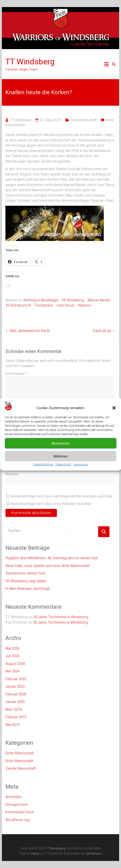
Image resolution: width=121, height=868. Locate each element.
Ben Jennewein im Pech (27, 331)
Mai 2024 (12, 671)
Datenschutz (63, 465)
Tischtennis (44, 305)
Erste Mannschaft (83, 120)
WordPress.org (17, 820)
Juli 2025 (12, 656)
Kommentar (16, 374)
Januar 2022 (15, 686)
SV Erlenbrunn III (18, 305)
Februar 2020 (16, 694)
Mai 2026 (12, 648)
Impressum (81, 465)
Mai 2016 (12, 725)
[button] (114, 408)
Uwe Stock (65, 305)
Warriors (84, 305)
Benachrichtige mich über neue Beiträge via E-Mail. (51, 504)
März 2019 (14, 709)
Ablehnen (60, 456)
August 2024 (15, 664)
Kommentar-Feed (19, 812)
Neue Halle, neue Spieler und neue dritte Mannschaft (47, 566)
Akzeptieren (61, 443)
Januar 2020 (15, 702)
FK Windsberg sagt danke (26, 581)
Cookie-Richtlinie (43, 465)
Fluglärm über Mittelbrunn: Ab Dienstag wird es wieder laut (52, 558)
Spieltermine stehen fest (25, 573)
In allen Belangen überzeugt (27, 589)
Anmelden (13, 797)
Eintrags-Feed (16, 805)
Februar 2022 (16, 679)
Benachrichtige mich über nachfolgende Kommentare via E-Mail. (62, 496)
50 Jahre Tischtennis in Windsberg (61, 617)
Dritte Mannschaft (20, 753)
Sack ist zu (104, 331)
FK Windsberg (73, 300)
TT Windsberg (30, 62)
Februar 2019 (16, 717)
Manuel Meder (99, 300)
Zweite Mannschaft (21, 768)
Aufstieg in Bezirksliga (41, 300)
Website (12, 474)
